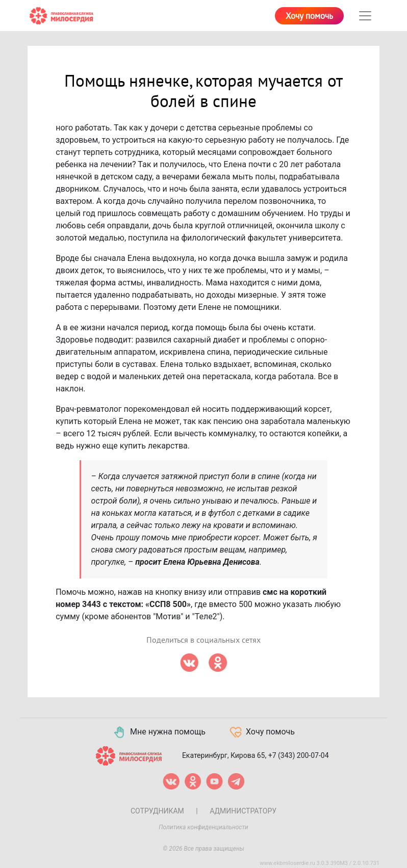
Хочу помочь (309, 16)
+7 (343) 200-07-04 (299, 755)
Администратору (243, 811)
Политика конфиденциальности (203, 827)
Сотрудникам (157, 811)
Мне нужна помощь (159, 732)
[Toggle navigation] (365, 16)
